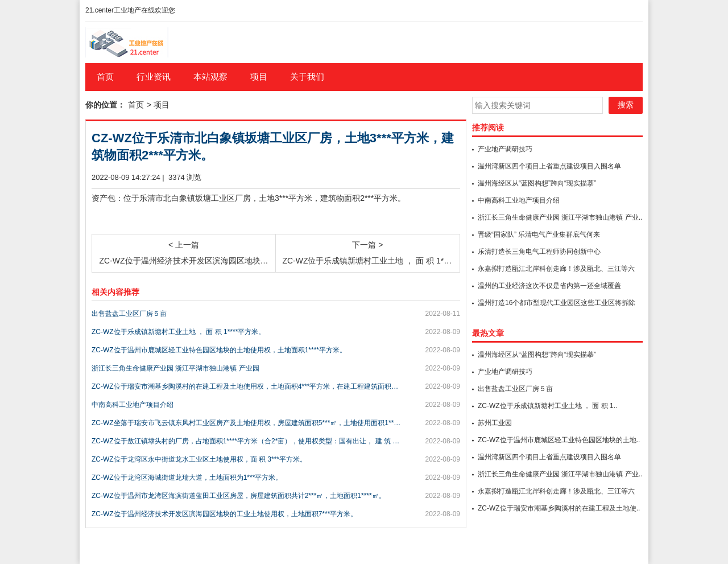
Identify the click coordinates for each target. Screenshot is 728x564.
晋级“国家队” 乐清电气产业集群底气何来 (539, 234)
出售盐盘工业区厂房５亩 (515, 389)
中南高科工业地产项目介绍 (519, 200)
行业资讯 (154, 77)
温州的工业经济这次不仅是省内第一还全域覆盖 (549, 286)
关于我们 (307, 77)
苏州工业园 (495, 423)
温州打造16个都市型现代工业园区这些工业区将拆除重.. (557, 303)
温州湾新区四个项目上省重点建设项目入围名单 (549, 166)
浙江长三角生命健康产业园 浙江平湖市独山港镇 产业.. (560, 217)
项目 (259, 77)
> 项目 (158, 105)
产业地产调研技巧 (505, 149)
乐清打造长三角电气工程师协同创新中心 (539, 252)
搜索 (626, 105)
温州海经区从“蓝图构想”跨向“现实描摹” (537, 183)
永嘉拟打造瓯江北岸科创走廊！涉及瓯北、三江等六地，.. (556, 269)
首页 (105, 77)
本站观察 (210, 77)
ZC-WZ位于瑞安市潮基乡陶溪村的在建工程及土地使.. (559, 508)
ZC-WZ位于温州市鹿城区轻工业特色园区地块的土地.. (559, 440)
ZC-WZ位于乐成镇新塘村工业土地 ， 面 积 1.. (547, 406)
